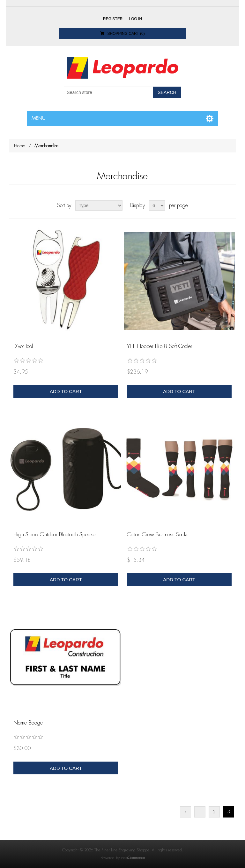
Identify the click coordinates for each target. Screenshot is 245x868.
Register (113, 19)
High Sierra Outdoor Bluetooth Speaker (55, 535)
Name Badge (28, 723)
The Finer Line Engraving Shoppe (122, 850)
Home (20, 146)
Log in (135, 19)
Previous (186, 812)
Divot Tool (23, 346)
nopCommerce (133, 858)
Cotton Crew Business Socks (158, 535)
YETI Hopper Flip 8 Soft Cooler (160, 346)
